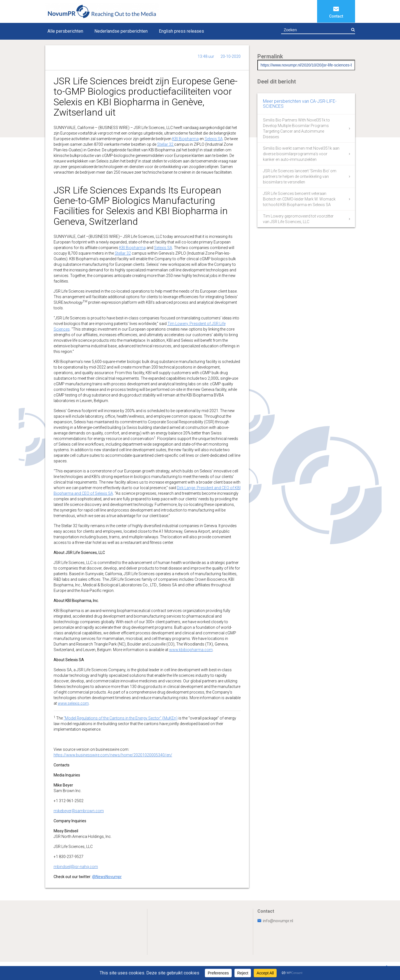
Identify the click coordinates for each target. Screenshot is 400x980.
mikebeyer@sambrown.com (79, 811)
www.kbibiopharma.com (191, 650)
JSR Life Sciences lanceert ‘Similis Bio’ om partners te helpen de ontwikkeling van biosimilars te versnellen (300, 176)
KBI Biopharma (185, 139)
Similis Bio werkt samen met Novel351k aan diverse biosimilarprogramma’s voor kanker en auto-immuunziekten (301, 154)
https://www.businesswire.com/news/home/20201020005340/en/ (113, 755)
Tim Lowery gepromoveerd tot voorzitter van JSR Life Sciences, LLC (298, 219)
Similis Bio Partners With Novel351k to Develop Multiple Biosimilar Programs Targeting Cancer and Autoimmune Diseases (296, 128)
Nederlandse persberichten (121, 31)
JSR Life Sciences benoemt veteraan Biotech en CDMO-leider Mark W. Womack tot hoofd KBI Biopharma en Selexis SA (299, 199)
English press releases (181, 31)
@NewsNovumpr (107, 877)
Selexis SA (214, 139)
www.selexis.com (73, 703)
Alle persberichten (65, 31)
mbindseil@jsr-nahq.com (76, 867)
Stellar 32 (166, 144)
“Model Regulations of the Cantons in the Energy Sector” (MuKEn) (121, 718)
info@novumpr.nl (275, 921)
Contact (336, 16)
